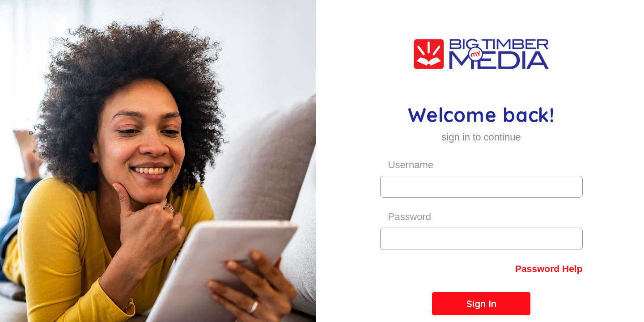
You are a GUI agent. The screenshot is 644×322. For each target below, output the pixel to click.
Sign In (481, 304)
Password (410, 217)
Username (411, 165)
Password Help (549, 269)
